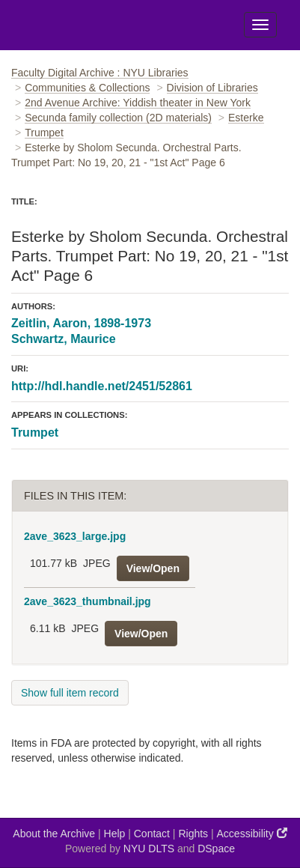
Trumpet (44, 133)
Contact (152, 834)
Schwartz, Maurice (64, 339)
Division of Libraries (212, 88)
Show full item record (70, 693)
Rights (193, 834)
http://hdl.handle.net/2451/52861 (102, 386)
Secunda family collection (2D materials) (118, 118)
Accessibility (252, 833)
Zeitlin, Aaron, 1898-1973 (81, 323)
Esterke (246, 118)
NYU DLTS (149, 849)
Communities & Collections (87, 88)
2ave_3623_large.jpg (75, 536)
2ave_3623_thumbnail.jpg (88, 601)
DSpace (216, 849)
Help (115, 834)
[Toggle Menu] (260, 25)
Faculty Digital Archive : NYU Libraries (100, 73)
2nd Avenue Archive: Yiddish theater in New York (138, 103)
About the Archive (54, 834)
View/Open (153, 568)
